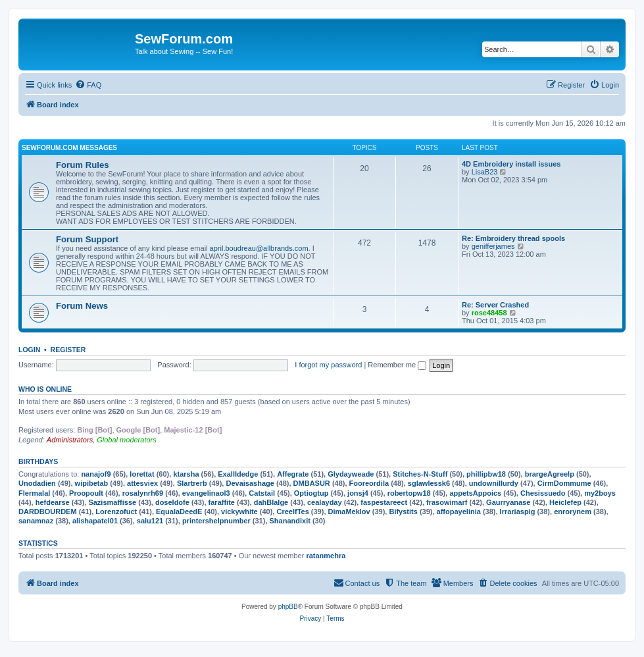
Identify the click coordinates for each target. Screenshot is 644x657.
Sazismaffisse (112, 502)
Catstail (262, 493)
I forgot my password (328, 365)
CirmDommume (564, 483)
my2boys (600, 493)
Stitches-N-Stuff (420, 474)
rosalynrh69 (143, 493)
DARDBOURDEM (48, 512)
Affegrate (293, 474)
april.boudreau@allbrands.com (259, 248)
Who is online (45, 389)
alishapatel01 (95, 521)
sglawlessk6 (429, 483)
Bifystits (403, 512)
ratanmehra (326, 556)
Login (29, 350)
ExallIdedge (238, 474)
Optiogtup (311, 493)
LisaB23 (485, 172)
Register (68, 350)
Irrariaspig (518, 512)
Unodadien (37, 483)
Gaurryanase (508, 502)
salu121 (150, 521)
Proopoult (86, 493)
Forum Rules (83, 165)
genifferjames (493, 246)
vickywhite (239, 512)
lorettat (142, 474)
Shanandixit (290, 521)
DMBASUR (312, 483)
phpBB (288, 607)
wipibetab (92, 483)
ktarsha (186, 474)
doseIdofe (172, 502)
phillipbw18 (486, 474)
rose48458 (489, 313)
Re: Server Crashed (495, 305)
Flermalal (34, 493)
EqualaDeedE (179, 512)
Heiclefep (565, 502)
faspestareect (384, 502)
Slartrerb (192, 483)
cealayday (325, 502)
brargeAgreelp (550, 474)
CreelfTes (292, 512)
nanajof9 (96, 474)
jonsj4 (358, 493)
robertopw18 (409, 493)
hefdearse (53, 502)
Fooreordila (369, 483)
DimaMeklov (349, 512)
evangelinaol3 (206, 493)
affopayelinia (459, 512)
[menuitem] (88, 85)
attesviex (142, 483)
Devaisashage (250, 483)
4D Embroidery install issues (511, 164)
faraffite (222, 502)
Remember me (397, 365)
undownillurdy (494, 483)
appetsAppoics (475, 493)
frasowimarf (447, 502)
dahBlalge (271, 502)
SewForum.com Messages (69, 148)
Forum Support (87, 239)
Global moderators (127, 440)
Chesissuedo (543, 493)
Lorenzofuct (116, 512)
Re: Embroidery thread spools (513, 238)
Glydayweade (351, 474)
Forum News (82, 306)
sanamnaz (36, 521)
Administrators (70, 440)
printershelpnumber (216, 521)
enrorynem (573, 512)
